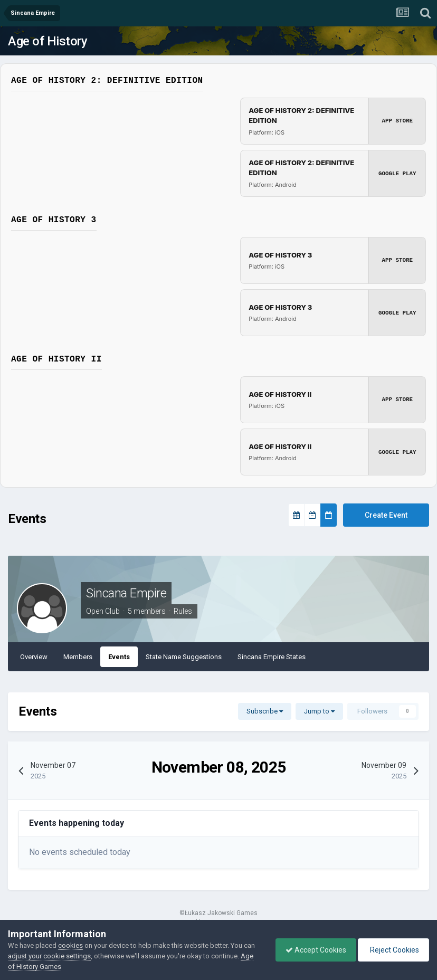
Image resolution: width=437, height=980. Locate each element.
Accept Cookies (313, 950)
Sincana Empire (126, 593)
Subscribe (265, 711)
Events (119, 657)
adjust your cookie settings (49, 956)
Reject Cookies (393, 950)
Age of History (47, 41)
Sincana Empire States (272, 657)
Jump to (319, 711)
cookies (70, 945)
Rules (183, 611)
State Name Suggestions (184, 657)
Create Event (386, 515)
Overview (34, 657)
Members (78, 657)
